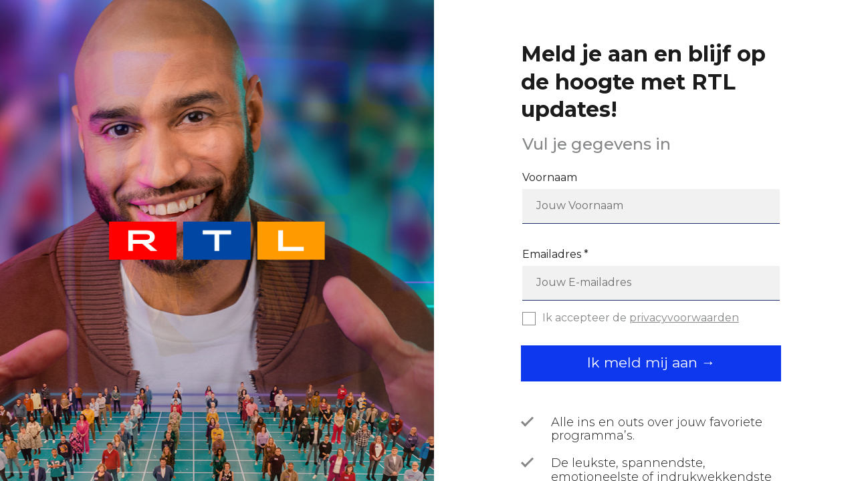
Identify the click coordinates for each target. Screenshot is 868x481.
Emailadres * (555, 255)
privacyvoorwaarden (684, 318)
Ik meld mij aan (644, 362)
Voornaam (550, 178)
